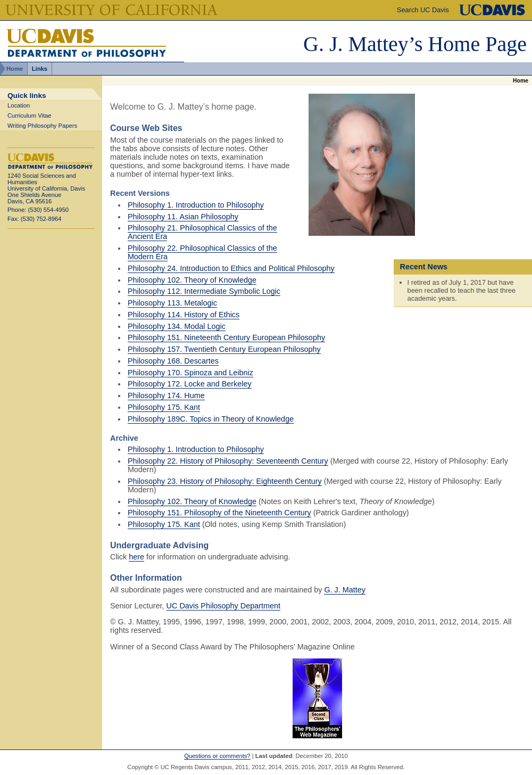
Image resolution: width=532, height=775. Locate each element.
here (136, 557)
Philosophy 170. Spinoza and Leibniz (190, 373)
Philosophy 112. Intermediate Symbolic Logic (204, 291)
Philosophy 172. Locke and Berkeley (190, 384)
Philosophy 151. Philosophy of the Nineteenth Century (219, 513)
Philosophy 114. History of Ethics (184, 315)
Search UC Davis (423, 10)
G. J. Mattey (345, 590)
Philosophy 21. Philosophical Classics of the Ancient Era (202, 232)
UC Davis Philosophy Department (223, 606)
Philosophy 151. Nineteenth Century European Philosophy (226, 337)
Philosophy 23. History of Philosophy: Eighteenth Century (225, 481)
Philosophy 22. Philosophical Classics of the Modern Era (202, 252)
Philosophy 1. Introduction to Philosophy (196, 205)
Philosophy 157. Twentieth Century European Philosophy (224, 349)
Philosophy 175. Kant (164, 407)
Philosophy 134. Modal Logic (177, 326)
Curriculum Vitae (30, 116)
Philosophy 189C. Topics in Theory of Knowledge (211, 419)
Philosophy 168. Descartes (173, 361)
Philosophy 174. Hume (166, 395)
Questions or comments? (217, 756)
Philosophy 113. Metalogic (172, 303)
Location (19, 105)
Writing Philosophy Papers (42, 126)
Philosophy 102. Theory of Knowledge (192, 280)
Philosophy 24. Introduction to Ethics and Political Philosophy (231, 268)
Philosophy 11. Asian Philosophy (183, 217)
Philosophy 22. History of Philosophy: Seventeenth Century (228, 461)
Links (40, 69)
